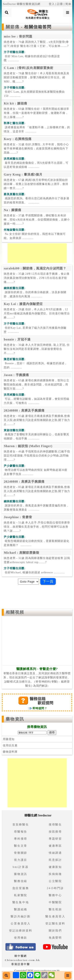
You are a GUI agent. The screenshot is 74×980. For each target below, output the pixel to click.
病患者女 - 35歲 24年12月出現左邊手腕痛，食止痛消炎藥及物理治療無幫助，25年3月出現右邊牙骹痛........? (37, 278)
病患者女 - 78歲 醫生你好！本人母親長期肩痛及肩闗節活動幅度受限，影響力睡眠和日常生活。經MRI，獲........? (36, 77)
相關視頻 (15, 612)
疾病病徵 (55, 874)
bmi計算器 (21, 867)
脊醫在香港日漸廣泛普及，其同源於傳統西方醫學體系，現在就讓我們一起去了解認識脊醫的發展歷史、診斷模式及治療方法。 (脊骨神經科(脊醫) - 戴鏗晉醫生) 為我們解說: (37, 677)
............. (32, 58)
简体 (68, 4)
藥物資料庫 (10, 752)
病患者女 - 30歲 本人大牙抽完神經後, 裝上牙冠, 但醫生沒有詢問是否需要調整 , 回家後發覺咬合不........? (37, 349)
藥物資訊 (15, 719)
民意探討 (55, 860)
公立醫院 (55, 881)
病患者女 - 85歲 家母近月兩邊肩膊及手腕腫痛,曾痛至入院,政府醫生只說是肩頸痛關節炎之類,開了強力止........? (37, 420)
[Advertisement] (37, 253)
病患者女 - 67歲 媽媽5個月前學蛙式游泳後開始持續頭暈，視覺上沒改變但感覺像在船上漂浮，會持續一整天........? (36, 184)
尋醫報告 (21, 832)
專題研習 (55, 839)
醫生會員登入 (55, 916)
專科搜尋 (21, 839)
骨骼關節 (21, 853)
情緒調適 (55, 853)
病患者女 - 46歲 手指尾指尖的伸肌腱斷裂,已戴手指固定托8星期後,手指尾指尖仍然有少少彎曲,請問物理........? (37, 456)
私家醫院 (21, 895)
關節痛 (13, 27)
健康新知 (55, 867)
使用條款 (21, 938)
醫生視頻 (55, 909)
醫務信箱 (21, 881)
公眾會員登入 (21, 924)
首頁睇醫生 (21, 825)
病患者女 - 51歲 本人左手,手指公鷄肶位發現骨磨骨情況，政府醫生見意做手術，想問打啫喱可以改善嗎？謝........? (37, 527)
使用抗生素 (10, 745)
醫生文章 (21, 846)
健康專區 (55, 846)
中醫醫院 (55, 902)
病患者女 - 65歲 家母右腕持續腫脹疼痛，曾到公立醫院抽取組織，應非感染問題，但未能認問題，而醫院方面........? (36, 385)
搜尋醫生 (55, 825)
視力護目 (21, 860)
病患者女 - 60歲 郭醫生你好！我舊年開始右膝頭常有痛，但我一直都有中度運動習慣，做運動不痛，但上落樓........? (36, 113)
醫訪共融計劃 (21, 916)
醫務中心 (55, 895)
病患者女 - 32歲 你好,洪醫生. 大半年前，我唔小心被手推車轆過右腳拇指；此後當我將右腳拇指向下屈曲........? (36, 149)
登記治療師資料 (21, 931)
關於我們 (55, 931)
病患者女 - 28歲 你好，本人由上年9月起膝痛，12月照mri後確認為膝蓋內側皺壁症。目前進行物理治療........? (37, 313)
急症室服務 (21, 888)
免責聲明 (55, 938)
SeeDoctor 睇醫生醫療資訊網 (22, 4)
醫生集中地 (21, 902)
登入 (52, 4)
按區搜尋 (55, 832)
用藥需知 (9, 739)
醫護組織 (21, 909)
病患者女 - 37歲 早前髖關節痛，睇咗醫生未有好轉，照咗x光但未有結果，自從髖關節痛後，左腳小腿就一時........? (37, 220)
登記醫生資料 (55, 924)
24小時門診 (55, 888)
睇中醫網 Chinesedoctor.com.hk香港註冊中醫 (22, 960)
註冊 (60, 4)
